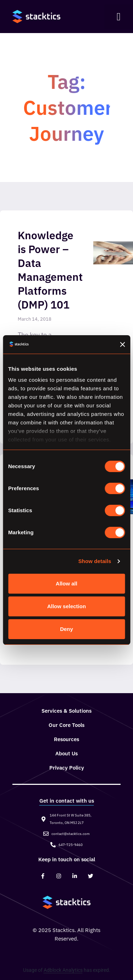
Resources (66, 739)
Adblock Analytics (63, 970)
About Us (66, 753)
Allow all (66, 583)
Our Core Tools (66, 725)
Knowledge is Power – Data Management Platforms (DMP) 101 (50, 270)
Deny (66, 629)
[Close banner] (122, 344)
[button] (119, 17)
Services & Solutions (66, 711)
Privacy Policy (67, 768)
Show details (95, 561)
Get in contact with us (67, 801)
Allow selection (66, 606)
